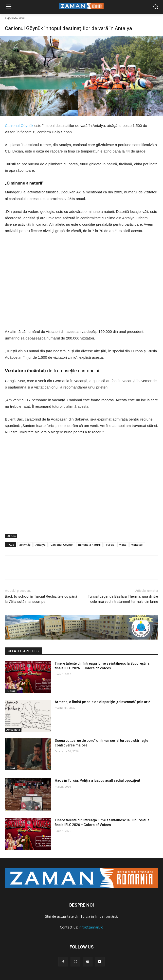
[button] (156, 7)
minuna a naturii (89, 545)
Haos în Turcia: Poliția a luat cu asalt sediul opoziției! (97, 780)
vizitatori (137, 545)
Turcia (110, 545)
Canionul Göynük (19, 126)
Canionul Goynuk (62, 545)
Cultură (11, 536)
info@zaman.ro (91, 927)
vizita (123, 545)
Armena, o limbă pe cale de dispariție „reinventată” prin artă (103, 702)
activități (25, 545)
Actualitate (13, 730)
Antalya (41, 545)
